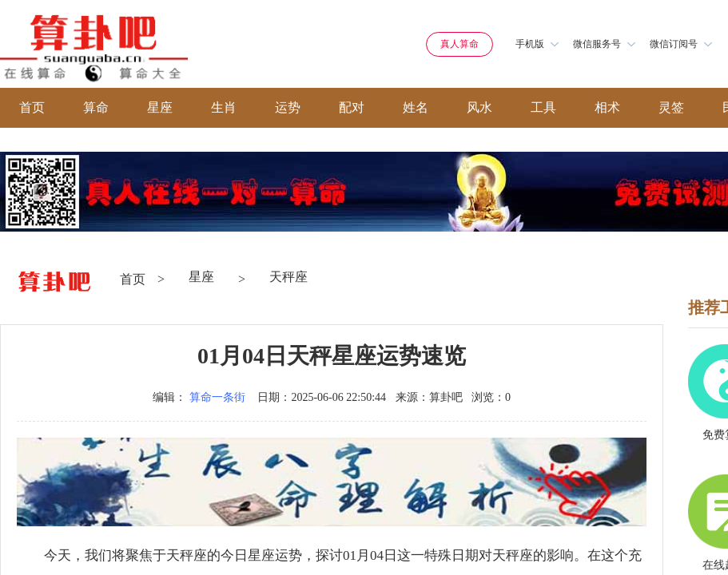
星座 (160, 107)
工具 (543, 107)
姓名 (416, 107)
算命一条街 (217, 397)
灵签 (671, 107)
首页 (32, 107)
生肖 (224, 107)
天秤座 (288, 277)
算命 (96, 107)
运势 (288, 107)
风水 (479, 107)
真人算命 (459, 44)
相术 (607, 107)
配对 (352, 107)
